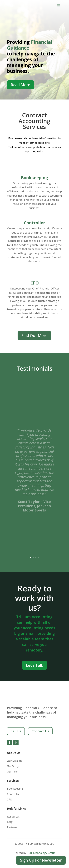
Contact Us (40, 731)
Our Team (13, 772)
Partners (12, 828)
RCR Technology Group (41, 853)
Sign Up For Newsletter (41, 860)
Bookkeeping (34, 178)
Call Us (16, 731)
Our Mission (14, 761)
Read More (20, 85)
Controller (34, 223)
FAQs (10, 822)
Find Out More (34, 335)
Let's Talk (34, 665)
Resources (13, 817)
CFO (34, 283)
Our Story (13, 766)
